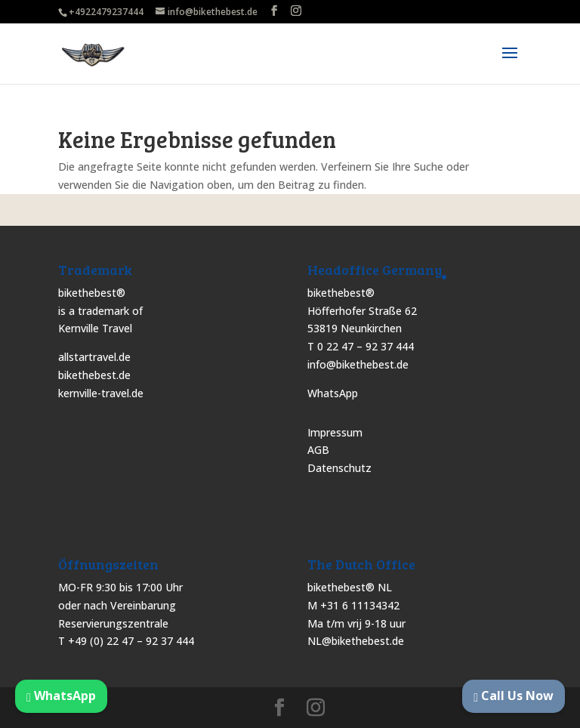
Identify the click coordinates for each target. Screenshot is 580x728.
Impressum (335, 432)
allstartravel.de (94, 357)
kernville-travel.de (101, 393)
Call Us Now (514, 696)
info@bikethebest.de (358, 364)
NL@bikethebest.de (356, 641)
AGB (318, 450)
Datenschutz (339, 468)
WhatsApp (333, 393)
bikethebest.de (94, 375)
